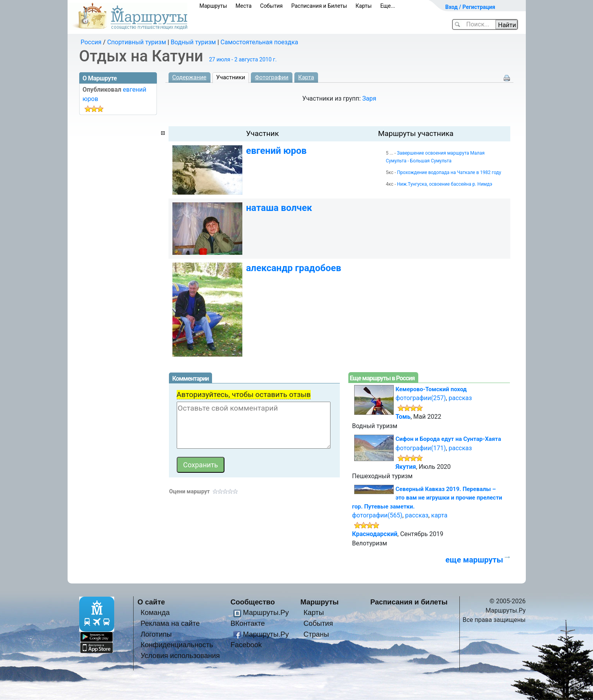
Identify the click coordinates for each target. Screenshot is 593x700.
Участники (231, 77)
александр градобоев (294, 268)
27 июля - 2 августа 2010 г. (243, 59)
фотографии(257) (421, 398)
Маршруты (213, 6)
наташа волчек (279, 208)
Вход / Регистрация (470, 7)
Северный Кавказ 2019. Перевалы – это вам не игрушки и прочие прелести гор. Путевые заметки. (427, 498)
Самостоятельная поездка (259, 42)
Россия (91, 42)
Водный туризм (193, 42)
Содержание (190, 77)
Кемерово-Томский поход (431, 389)
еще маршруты (474, 560)
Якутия (406, 467)
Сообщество (253, 602)
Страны (316, 634)
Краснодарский (375, 534)
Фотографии (272, 77)
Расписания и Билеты (319, 6)
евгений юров (277, 151)
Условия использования (180, 656)
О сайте (151, 602)
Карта (306, 77)
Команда (155, 612)
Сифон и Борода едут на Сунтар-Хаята (449, 439)
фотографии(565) (377, 515)
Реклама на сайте (170, 623)
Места (244, 6)
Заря (369, 98)
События (271, 6)
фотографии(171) (421, 448)
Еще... (388, 6)
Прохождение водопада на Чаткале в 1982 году (449, 172)
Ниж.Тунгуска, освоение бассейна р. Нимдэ (444, 184)
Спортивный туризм (137, 42)
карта (439, 515)
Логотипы (156, 634)
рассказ (460, 398)
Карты (364, 6)
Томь (403, 417)
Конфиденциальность (177, 645)
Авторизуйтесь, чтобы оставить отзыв (244, 394)
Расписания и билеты (409, 602)
